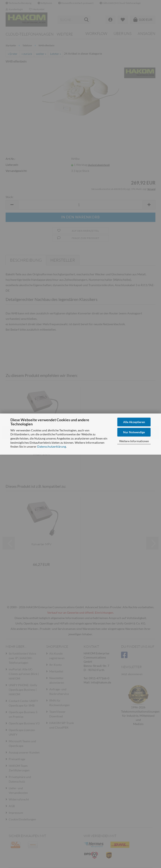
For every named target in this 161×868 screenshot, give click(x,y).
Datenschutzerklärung (52, 446)
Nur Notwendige (134, 432)
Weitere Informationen (134, 441)
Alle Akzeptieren (134, 422)
